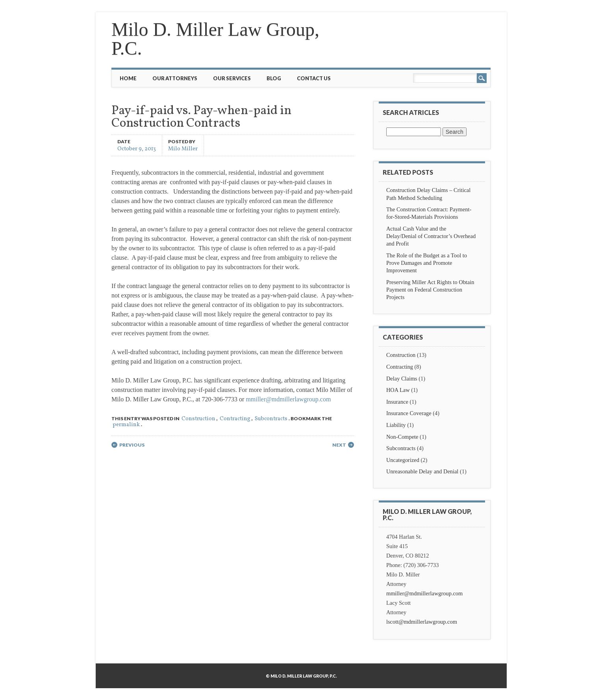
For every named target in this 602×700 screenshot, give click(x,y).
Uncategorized (403, 460)
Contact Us (314, 78)
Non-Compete (402, 437)
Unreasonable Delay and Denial (422, 471)
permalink (126, 425)
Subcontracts (271, 419)
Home (128, 78)
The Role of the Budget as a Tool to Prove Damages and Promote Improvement (427, 263)
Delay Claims (402, 379)
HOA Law (398, 390)
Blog (274, 78)
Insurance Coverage (409, 413)
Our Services (232, 78)
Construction (198, 419)
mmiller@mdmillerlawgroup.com (288, 399)
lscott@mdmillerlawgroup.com (422, 622)
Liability (396, 425)
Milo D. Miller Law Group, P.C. (215, 39)
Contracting (235, 419)
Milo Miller (183, 149)
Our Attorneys (175, 78)
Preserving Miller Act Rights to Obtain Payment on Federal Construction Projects (430, 290)
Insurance (397, 402)
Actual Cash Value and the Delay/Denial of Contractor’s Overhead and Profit (431, 236)
